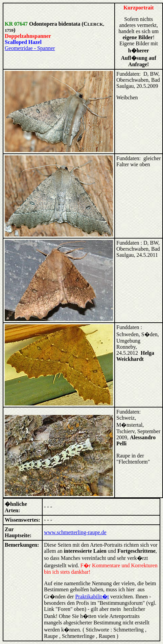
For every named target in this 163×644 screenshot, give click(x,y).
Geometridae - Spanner (30, 48)
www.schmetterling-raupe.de (75, 532)
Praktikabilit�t (92, 597)
